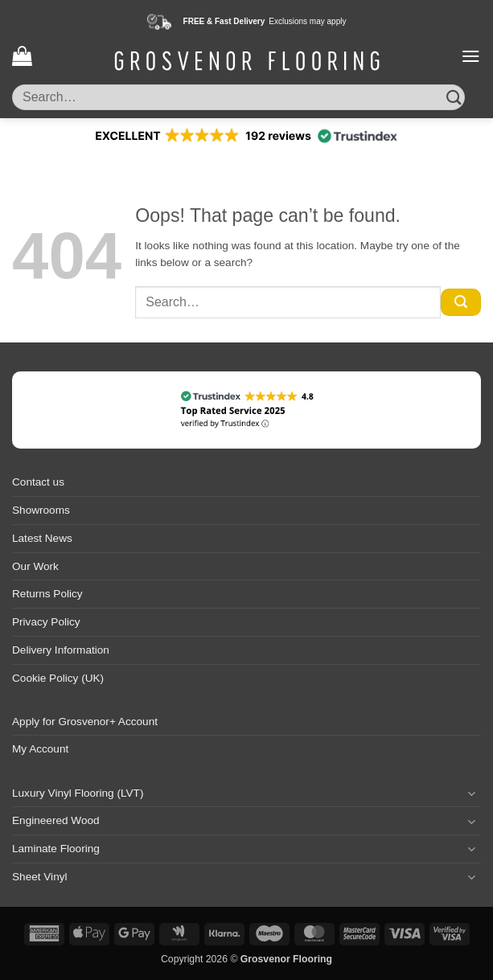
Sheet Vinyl (40, 877)
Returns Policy (47, 594)
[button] (22, 56)
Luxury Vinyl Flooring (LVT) (78, 793)
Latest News (42, 538)
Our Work (35, 566)
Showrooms (41, 510)
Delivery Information (61, 650)
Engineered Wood (56, 820)
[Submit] (454, 97)
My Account (40, 749)
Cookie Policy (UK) (58, 678)
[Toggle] (471, 793)
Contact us (38, 482)
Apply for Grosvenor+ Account (85, 722)
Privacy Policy (46, 622)
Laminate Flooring (56, 849)
